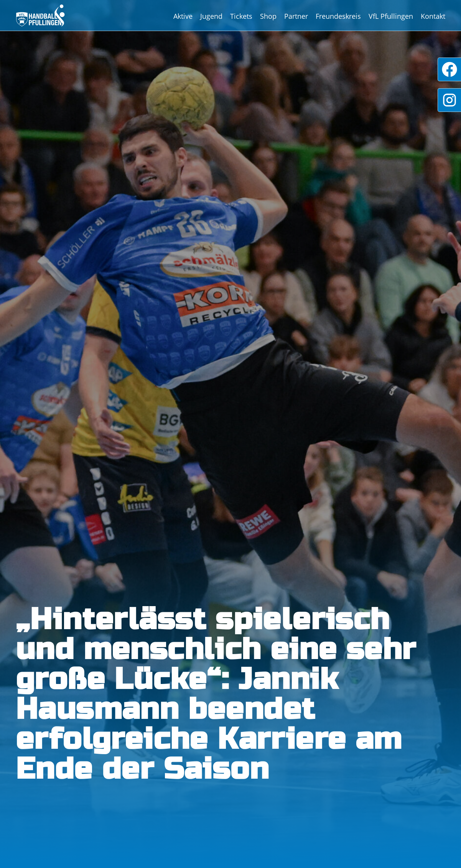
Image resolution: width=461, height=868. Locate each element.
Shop (268, 16)
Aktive (183, 16)
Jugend (211, 16)
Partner (296, 16)
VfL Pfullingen (391, 16)
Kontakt (433, 16)
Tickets (241, 16)
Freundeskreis (338, 16)
